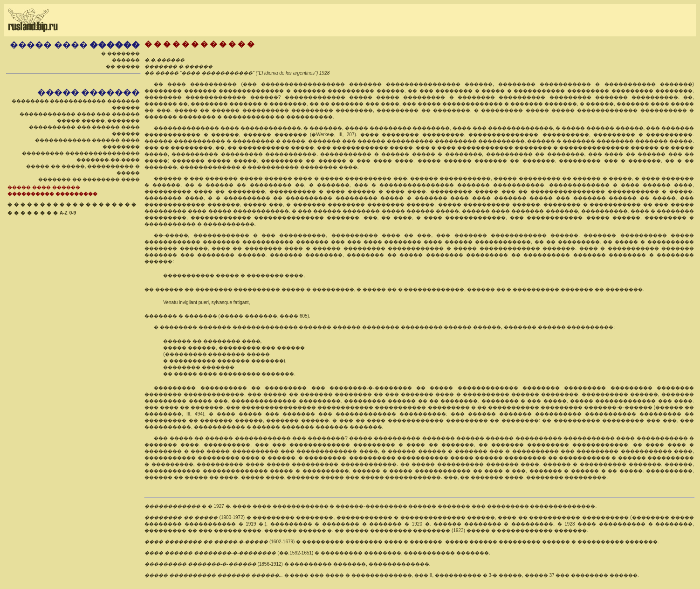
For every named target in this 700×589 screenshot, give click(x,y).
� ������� (120, 53)
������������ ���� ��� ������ (80, 114)
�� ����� (123, 66)
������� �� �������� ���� (89, 179)
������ (126, 60)
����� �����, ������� (98, 121)
